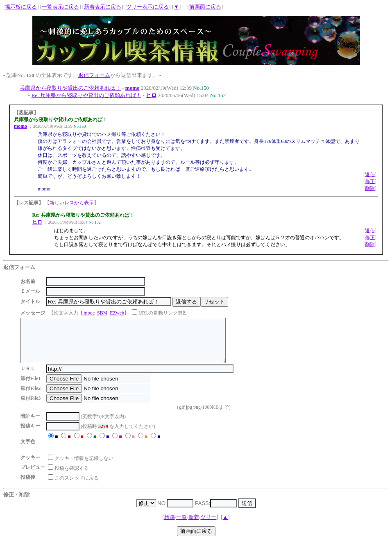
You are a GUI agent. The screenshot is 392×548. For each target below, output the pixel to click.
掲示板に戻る (21, 7)
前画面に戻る (205, 7)
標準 (170, 526)
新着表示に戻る (103, 7)
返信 (370, 174)
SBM (102, 313)
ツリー (208, 526)
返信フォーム (94, 75)
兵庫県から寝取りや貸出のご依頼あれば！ (70, 88)
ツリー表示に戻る (147, 7)
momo (133, 88)
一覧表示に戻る (60, 7)
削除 (370, 188)
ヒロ (151, 95)
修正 (370, 181)
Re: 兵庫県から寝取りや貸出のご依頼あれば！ (86, 95)
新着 (194, 526)
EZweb (117, 313)
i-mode (88, 313)
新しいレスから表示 (72, 203)
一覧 (181, 526)
